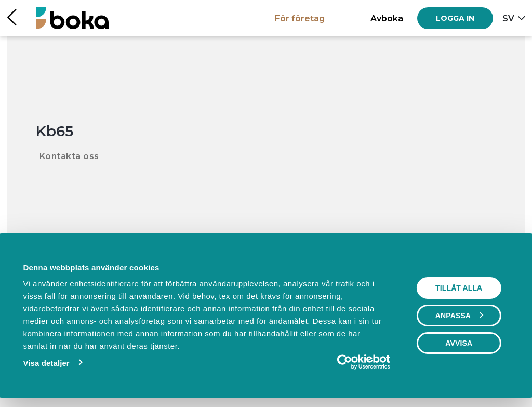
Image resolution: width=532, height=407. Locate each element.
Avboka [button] (387, 18)
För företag (300, 18)
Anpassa (459, 316)
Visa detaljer (46, 363)
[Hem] (72, 18)
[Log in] (455, 18)
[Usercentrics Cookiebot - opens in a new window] (345, 362)
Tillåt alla (459, 288)
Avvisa (459, 343)
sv (508, 18)
